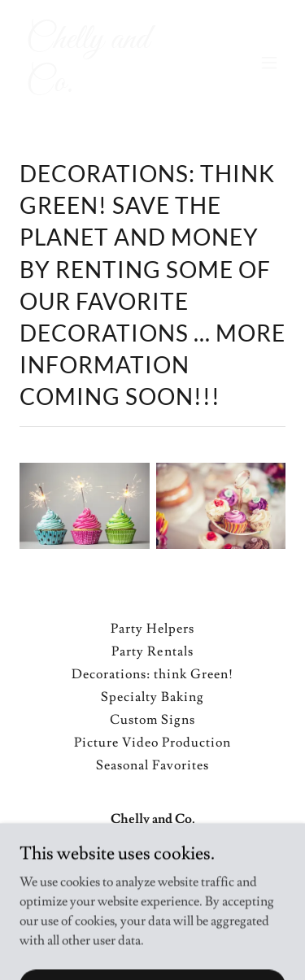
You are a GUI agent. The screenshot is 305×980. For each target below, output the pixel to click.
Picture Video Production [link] (152, 743)
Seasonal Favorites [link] (152, 765)
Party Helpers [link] (152, 629)
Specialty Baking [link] (152, 697)
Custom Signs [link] (152, 720)
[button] (269, 63)
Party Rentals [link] (152, 651)
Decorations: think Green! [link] (152, 674)
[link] (113, 87)
